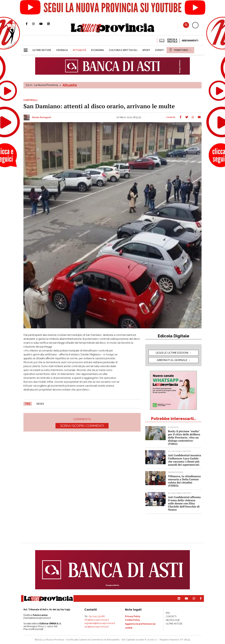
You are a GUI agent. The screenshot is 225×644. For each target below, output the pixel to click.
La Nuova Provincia (46, 85)
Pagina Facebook (29, 24)
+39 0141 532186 (97, 616)
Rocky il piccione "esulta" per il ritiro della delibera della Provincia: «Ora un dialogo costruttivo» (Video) (184, 437)
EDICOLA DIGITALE (168, 41)
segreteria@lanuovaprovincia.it (100, 623)
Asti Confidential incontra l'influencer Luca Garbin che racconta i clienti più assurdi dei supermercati (185, 460)
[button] (27, 49)
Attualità (70, 85)
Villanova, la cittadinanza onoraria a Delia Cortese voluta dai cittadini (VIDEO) (184, 481)
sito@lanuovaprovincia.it (96, 627)
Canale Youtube (43, 24)
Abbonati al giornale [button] (172, 360)
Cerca (186, 25)
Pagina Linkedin (51, 24)
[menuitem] (42, 50)
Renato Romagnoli (42, 117)
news (40, 404)
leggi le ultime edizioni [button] (172, 353)
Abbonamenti (190, 41)
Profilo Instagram (36, 24)
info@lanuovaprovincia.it (97, 620)
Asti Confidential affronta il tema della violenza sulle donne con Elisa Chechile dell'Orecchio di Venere (184, 503)
